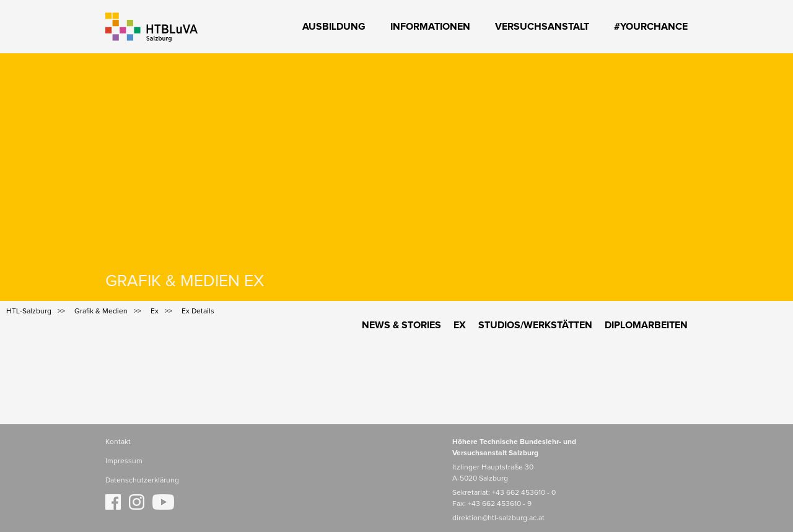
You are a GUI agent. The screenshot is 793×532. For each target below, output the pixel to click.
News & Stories (401, 325)
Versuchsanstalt (542, 27)
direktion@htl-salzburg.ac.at (498, 518)
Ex (460, 325)
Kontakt (118, 442)
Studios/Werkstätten (535, 325)
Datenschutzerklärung (142, 481)
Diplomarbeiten (646, 325)
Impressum (124, 461)
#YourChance (651, 27)
